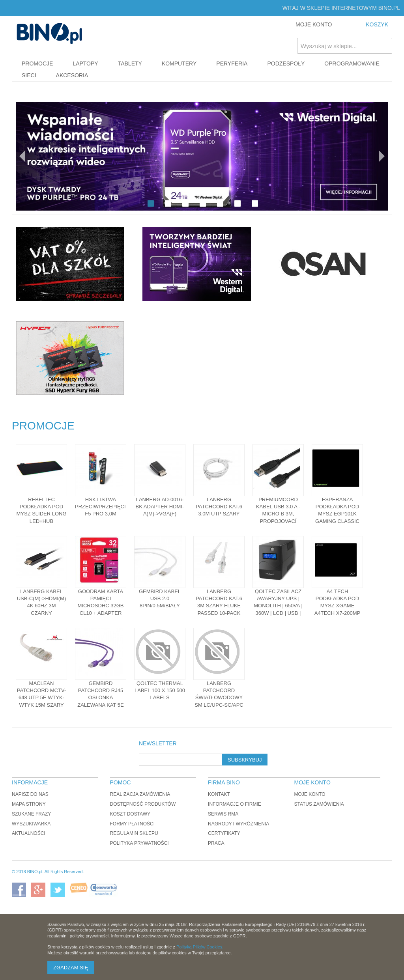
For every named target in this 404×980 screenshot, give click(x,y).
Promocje (37, 63)
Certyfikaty (224, 833)
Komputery (179, 63)
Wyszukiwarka (31, 824)
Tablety (130, 63)
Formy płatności (133, 824)
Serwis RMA (223, 814)
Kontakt (219, 794)
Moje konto (310, 794)
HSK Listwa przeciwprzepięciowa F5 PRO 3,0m (106, 507)
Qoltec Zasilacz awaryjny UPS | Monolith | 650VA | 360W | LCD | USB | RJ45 (278, 606)
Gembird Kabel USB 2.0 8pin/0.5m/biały (160, 598)
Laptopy (85, 63)
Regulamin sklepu (134, 833)
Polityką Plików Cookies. (200, 947)
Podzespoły (286, 63)
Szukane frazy (31, 814)
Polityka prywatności (139, 843)
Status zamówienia (319, 804)
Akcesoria (72, 75)
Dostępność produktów (143, 804)
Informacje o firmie (235, 804)
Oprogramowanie (352, 63)
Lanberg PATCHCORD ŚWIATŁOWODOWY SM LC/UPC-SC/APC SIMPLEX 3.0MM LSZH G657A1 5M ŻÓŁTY (219, 705)
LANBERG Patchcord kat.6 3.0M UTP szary (219, 507)
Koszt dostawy (130, 814)
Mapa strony (29, 804)
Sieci (29, 75)
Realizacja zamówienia (140, 794)
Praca (216, 843)
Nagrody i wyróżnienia (238, 824)
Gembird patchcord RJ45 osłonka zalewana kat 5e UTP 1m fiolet (101, 698)
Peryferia (232, 63)
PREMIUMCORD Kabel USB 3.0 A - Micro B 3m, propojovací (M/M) (278, 514)
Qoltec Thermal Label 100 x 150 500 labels (160, 690)
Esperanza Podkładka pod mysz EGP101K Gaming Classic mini (337, 514)
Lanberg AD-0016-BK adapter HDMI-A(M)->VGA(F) (160, 507)
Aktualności (29, 833)
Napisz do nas (30, 794)
